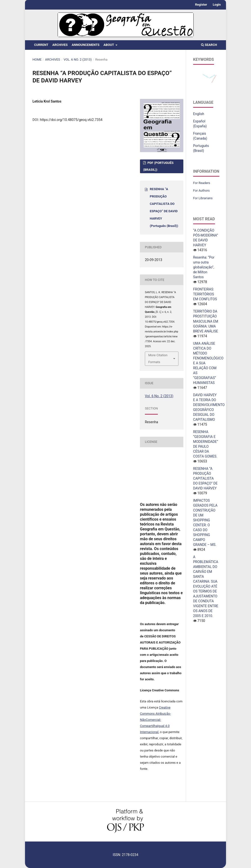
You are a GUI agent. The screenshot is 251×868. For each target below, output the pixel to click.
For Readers (202, 183)
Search (209, 45)
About (109, 45)
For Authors (201, 191)
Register (201, 5)
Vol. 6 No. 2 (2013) (78, 59)
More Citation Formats (158, 359)
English (199, 114)
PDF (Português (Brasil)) (158, 166)
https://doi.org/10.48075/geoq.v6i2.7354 (71, 120)
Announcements (85, 45)
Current (41, 45)
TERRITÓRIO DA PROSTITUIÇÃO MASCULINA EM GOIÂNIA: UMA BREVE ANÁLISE (206, 321)
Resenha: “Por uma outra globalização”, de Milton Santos (204, 267)
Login (217, 5)
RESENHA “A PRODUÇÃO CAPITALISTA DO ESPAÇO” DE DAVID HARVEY (205, 478)
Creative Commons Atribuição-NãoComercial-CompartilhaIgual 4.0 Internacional (155, 720)
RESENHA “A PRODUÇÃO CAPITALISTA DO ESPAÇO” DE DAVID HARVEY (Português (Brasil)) (164, 207)
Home (37, 59)
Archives (60, 45)
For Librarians (203, 198)
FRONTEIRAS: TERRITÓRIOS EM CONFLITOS (205, 294)
